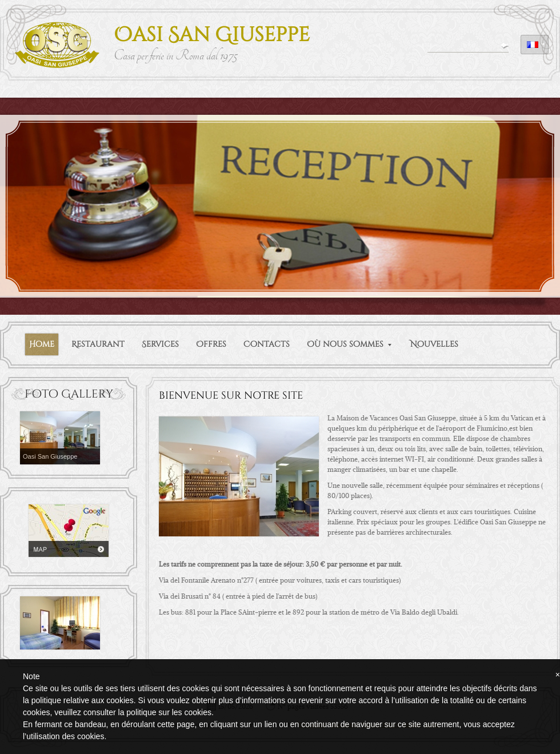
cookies (197, 712)
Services (160, 344)
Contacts (267, 344)
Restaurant (98, 344)
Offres (211, 344)
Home (42, 344)
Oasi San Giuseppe (212, 35)
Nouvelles (434, 344)
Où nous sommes (349, 344)
